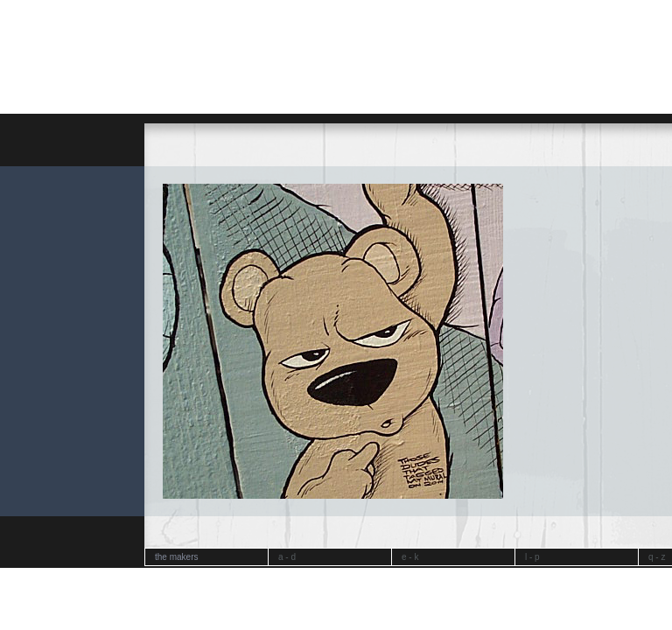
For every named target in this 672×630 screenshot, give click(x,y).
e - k (410, 557)
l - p (532, 557)
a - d (287, 557)
